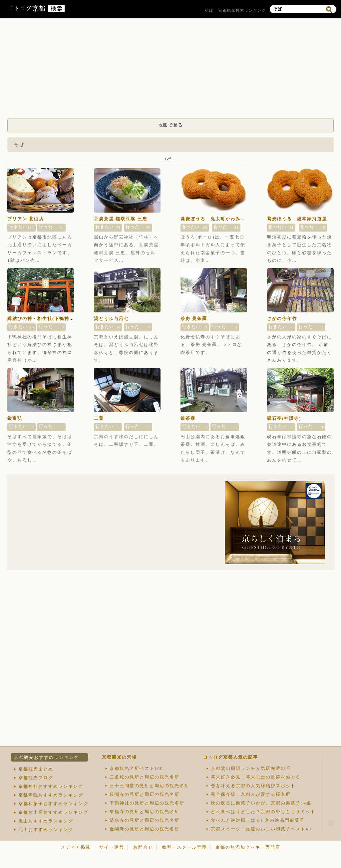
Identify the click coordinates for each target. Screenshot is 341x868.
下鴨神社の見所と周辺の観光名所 (147, 803)
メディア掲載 (76, 847)
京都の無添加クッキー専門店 (248, 847)
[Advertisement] (170, 70)
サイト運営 (112, 847)
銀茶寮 (188, 418)
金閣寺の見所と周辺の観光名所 (145, 829)
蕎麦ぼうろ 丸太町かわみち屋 (215, 219)
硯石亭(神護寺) (284, 418)
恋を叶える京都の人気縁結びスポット (253, 786)
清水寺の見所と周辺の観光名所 (145, 820)
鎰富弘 (15, 418)
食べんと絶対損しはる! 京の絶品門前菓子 (258, 820)
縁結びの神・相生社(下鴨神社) (42, 319)
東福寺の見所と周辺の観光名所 (145, 812)
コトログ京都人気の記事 (231, 757)
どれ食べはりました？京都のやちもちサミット (263, 812)
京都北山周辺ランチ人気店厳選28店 (251, 768)
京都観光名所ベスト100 (136, 768)
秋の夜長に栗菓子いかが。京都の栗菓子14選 (261, 803)
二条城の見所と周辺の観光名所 (145, 777)
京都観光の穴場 (119, 757)
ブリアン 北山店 (26, 219)
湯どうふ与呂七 (111, 319)
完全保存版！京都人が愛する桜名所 (251, 794)
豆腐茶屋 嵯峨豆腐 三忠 (121, 219)
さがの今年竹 (282, 319)
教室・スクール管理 (184, 847)
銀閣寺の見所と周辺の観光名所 (145, 794)
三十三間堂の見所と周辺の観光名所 (150, 786)
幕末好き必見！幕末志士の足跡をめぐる (256, 777)
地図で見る (171, 125)
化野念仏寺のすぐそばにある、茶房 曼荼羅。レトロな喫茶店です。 (211, 345)
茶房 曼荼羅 (194, 319)
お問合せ (143, 847)
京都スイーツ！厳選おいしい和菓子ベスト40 (261, 829)
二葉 (99, 418)
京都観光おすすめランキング (46, 757)
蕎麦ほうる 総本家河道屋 (297, 219)
